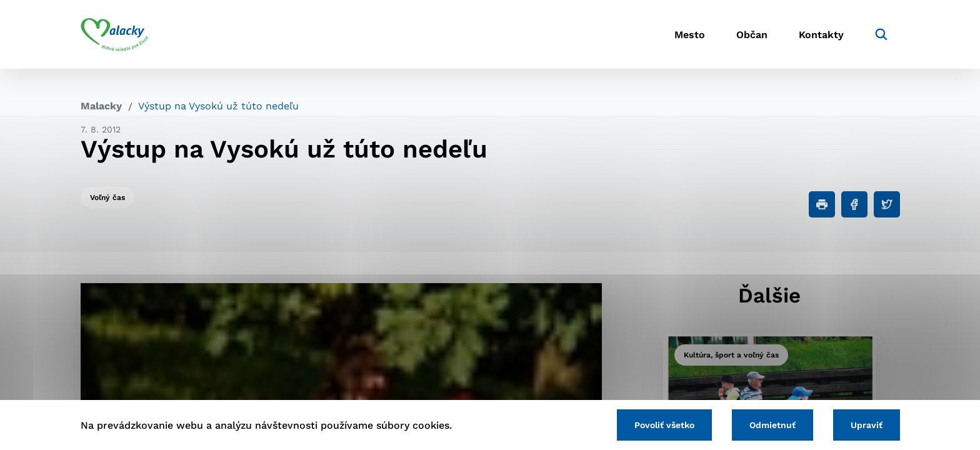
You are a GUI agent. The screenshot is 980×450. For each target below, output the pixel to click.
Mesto (690, 35)
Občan (752, 35)
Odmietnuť (772, 425)
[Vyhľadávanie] (881, 34)
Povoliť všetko (664, 425)
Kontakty (821, 35)
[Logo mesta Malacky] (115, 34)
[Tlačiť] (822, 204)
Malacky (101, 106)
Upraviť (867, 425)
